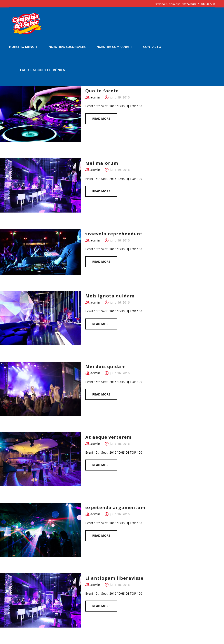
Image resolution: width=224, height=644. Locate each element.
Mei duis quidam (106, 366)
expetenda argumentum (115, 507)
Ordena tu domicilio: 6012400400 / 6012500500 (185, 4)
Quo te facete (102, 91)
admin (95, 97)
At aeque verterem (108, 437)
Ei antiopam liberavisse (114, 578)
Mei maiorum (102, 163)
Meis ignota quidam (110, 296)
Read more (101, 119)
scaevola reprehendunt (114, 234)
